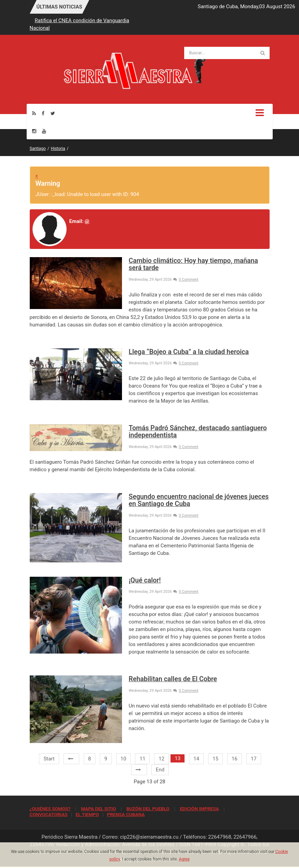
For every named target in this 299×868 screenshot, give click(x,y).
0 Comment (186, 279)
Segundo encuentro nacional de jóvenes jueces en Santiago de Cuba (199, 500)
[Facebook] (43, 113)
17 (254, 759)
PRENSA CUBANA (126, 814)
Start (49, 759)
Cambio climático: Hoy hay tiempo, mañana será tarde (193, 264)
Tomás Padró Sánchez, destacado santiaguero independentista (198, 432)
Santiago (38, 149)
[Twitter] (53, 113)
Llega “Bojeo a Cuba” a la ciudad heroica (189, 352)
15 (215, 759)
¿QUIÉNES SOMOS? (50, 809)
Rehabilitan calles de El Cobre (173, 679)
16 (235, 759)
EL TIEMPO (87, 814)
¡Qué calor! (145, 580)
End (160, 770)
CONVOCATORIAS (49, 814)
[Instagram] (34, 131)
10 (124, 759)
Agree (184, 859)
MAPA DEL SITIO (98, 809)
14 (196, 759)
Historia (58, 149)
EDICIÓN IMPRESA (199, 809)
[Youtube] (44, 131)
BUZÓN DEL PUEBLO (148, 809)
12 (161, 759)
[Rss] (34, 113)
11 (142, 759)
